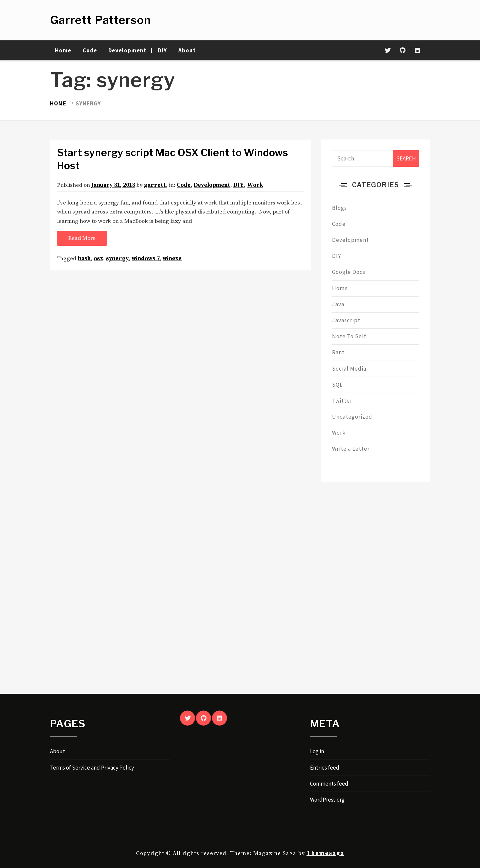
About (187, 50)
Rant (338, 352)
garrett (155, 185)
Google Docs (349, 272)
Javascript (346, 320)
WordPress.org (327, 800)
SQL (337, 385)
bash (84, 259)
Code (90, 50)
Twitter (342, 401)
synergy (117, 259)
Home (63, 50)
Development (127, 50)
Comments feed (329, 784)
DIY (162, 50)
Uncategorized (352, 417)
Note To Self (349, 336)
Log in (317, 751)
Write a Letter (351, 449)
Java (338, 304)
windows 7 (146, 259)
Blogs (339, 208)
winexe (172, 259)
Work (255, 185)
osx (98, 259)
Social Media (349, 369)
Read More (82, 238)
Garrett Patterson (100, 20)
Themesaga (325, 853)
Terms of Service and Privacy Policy (92, 768)
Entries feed (325, 768)
